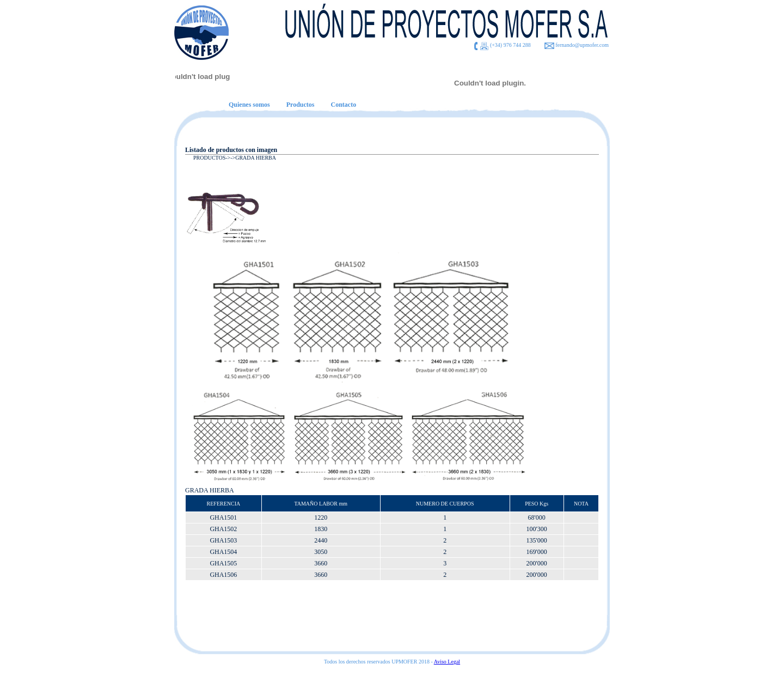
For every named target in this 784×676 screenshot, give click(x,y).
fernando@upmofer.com (582, 45)
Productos (301, 105)
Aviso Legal (447, 662)
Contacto (343, 105)
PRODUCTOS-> (212, 158)
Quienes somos (249, 105)
